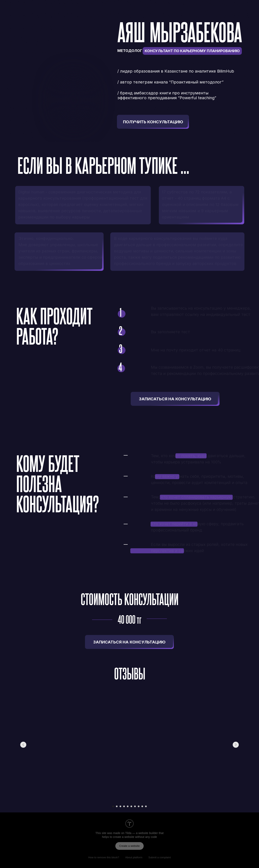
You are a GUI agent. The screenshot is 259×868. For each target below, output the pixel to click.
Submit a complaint (160, 857)
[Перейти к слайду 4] (124, 806)
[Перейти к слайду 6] (131, 806)
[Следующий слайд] (236, 745)
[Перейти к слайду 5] (128, 806)
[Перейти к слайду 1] (113, 806)
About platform (134, 857)
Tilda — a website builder (142, 833)
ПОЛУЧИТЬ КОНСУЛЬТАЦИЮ (153, 122)
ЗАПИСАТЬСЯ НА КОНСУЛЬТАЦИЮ (175, 399)
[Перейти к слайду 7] (135, 806)
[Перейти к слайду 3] (120, 806)
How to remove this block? (104, 857)
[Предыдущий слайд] (23, 745)
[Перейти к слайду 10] (146, 806)
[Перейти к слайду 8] (139, 806)
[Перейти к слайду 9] (142, 806)
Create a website (130, 846)
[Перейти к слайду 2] (117, 806)
